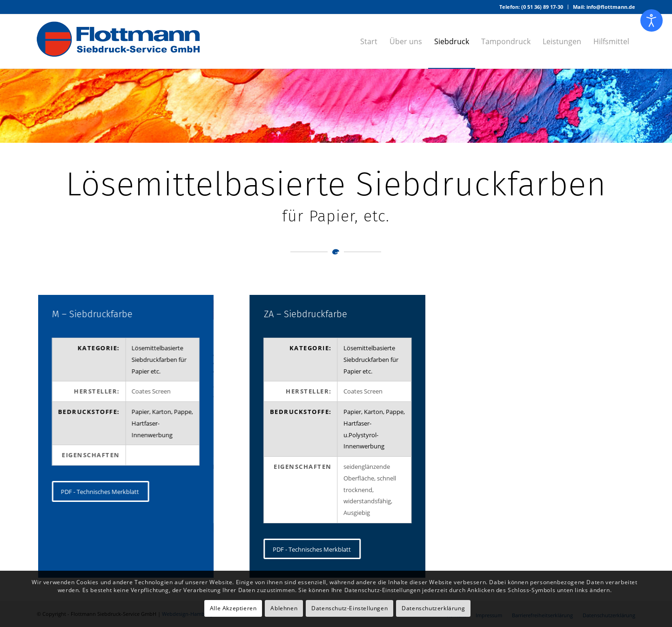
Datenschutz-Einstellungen (349, 608)
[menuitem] (531, 7)
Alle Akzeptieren (233, 608)
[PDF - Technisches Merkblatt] (100, 491)
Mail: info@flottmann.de (604, 7)
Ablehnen (284, 608)
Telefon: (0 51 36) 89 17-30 (531, 7)
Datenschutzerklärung (433, 608)
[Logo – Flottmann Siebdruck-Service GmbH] (118, 41)
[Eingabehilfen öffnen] (652, 20)
